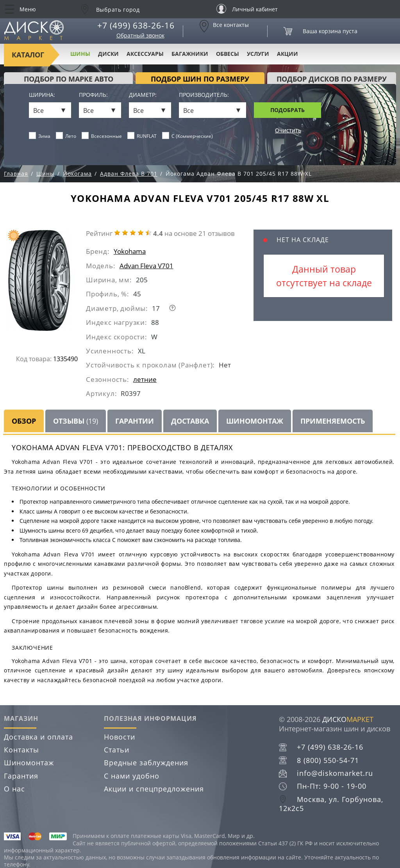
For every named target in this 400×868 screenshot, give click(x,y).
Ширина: (42, 95)
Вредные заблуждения (146, 763)
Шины (80, 54)
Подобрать (287, 110)
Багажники (190, 54)
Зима (40, 136)
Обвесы (228, 54)
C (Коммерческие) (188, 136)
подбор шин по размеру (200, 79)
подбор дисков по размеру (332, 79)
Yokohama (130, 251)
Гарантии (135, 421)
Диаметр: (143, 95)
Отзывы (76, 421)
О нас (14, 789)
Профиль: (93, 95)
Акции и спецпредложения (154, 789)
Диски (108, 54)
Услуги (258, 54)
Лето (66, 136)
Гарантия (21, 776)
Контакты (21, 750)
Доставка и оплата (38, 737)
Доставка (190, 421)
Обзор (24, 421)
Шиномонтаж (255, 421)
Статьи (117, 750)
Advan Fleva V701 (146, 266)
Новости (120, 737)
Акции (287, 54)
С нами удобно (132, 776)
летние (145, 379)
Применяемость (333, 421)
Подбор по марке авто (69, 79)
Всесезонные (102, 136)
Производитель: (204, 95)
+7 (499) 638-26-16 (136, 25)
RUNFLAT (142, 136)
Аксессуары (145, 54)
